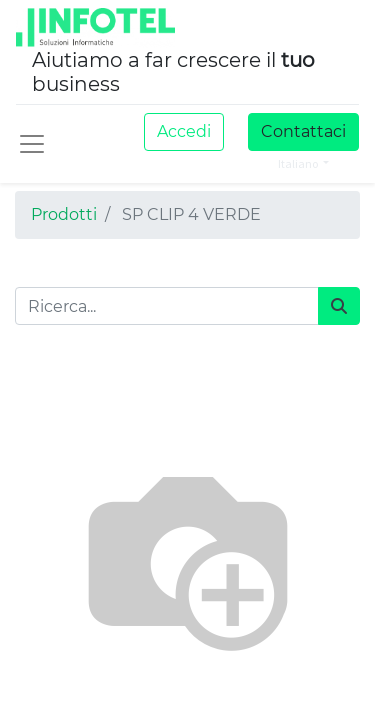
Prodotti (64, 214)
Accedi (184, 131)
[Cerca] (339, 306)
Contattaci (303, 131)
